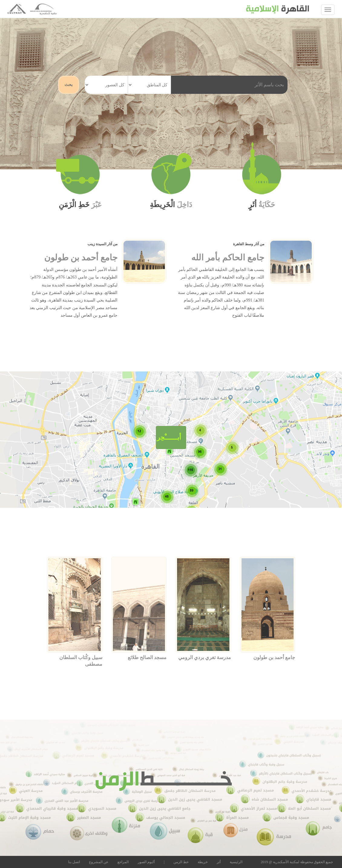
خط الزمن (181, 862)
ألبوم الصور (146, 862)
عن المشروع (99, 862)
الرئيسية (236, 862)
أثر (219, 862)
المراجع (123, 862)
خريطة (203, 862)
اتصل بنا (74, 862)
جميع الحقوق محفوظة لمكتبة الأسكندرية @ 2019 (297, 862)
